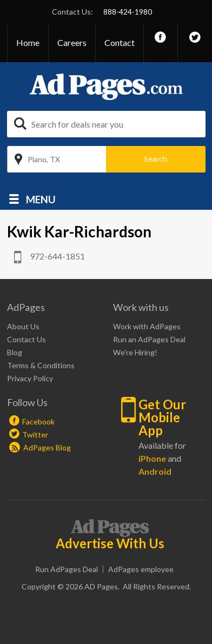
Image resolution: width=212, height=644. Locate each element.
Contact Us (27, 339)
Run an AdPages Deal (149, 339)
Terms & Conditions (41, 365)
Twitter (35, 434)
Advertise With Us (110, 543)
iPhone (152, 458)
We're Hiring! (135, 352)
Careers (72, 42)
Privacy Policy (30, 378)
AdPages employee (141, 569)
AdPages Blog (40, 447)
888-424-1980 (128, 12)
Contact (120, 42)
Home (28, 42)
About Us (23, 326)
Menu (41, 199)
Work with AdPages (147, 326)
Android (155, 471)
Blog (15, 352)
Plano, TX (44, 159)
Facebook (38, 421)
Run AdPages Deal (67, 569)
